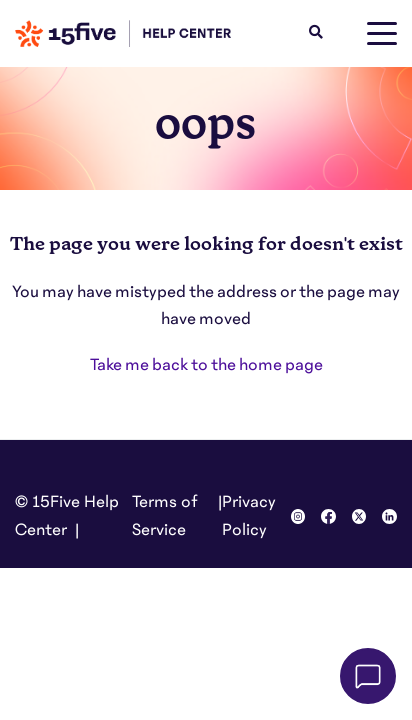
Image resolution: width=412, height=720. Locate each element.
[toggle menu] (382, 34)
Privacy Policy (249, 516)
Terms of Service (165, 516)
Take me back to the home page (206, 365)
